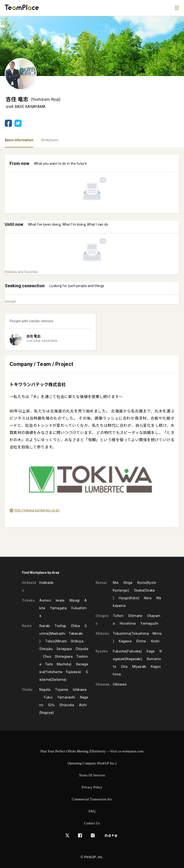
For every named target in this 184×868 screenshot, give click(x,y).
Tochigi (60, 626)
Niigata (45, 690)
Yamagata (58, 608)
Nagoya (46, 713)
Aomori (45, 600)
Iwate (60, 600)
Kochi (155, 641)
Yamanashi (66, 697)
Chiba (75, 626)
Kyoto (142, 583)
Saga (150, 651)
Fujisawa (73, 672)
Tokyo (50, 641)
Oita (124, 667)
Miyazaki (139, 667)
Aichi (83, 705)
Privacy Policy (92, 787)
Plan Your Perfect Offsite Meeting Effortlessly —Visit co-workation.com (92, 751)
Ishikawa (80, 690)
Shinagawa (64, 657)
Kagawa (125, 641)
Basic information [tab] (19, 140)
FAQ (92, 811)
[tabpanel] (92, 352)
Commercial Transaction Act (92, 799)
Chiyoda (82, 649)
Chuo (47, 657)
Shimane (135, 616)
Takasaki (76, 633)
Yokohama (54, 672)
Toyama (62, 690)
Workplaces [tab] (50, 140)
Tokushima (122, 633)
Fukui (48, 697)
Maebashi (57, 633)
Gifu (51, 705)
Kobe (134, 598)
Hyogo (124, 598)
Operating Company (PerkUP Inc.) (92, 763)
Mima (157, 633)
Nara (148, 598)
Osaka (139, 590)
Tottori (118, 616)
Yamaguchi (149, 623)
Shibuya (77, 641)
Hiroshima (128, 623)
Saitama (58, 680)
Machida (63, 664)
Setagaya (64, 649)
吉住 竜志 (33, 336)
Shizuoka (67, 705)
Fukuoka (119, 651)
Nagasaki (133, 659)
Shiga (128, 583)
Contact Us (92, 823)
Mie (116, 583)
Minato (62, 641)
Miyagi (75, 600)
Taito (49, 664)
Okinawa (120, 684)
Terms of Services (92, 775)
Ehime (141, 641)
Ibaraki (45, 626)
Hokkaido (46, 583)
